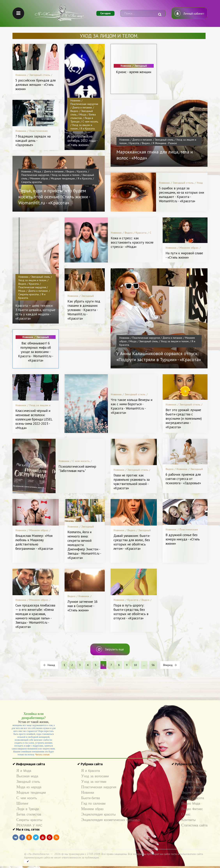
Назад (49, 665)
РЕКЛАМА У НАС (29, 825)
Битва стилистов (29, 814)
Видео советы (192, 793)
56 (153, 665)
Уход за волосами (95, 776)
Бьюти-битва (90, 798)
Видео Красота (192, 798)
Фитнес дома (191, 782)
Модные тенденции (31, 793)
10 (135, 665)
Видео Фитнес (192, 809)
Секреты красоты (29, 820)
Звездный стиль (28, 782)
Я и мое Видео (193, 787)
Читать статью (42, 755)
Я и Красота (90, 771)
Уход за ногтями (94, 782)
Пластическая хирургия (99, 787)
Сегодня (105, 13)
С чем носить (27, 798)
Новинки (88, 793)
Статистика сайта (194, 825)
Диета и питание (194, 776)
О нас (186, 814)
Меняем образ (92, 809)
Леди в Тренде (28, 809)
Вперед (170, 665)
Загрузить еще (110, 649)
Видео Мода (191, 804)
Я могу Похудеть (194, 771)
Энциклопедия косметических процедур (111, 820)
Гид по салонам (93, 804)
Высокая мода (27, 776)
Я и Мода (24, 771)
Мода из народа (29, 787)
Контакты (188, 820)
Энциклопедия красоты (98, 814)
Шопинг (22, 804)
